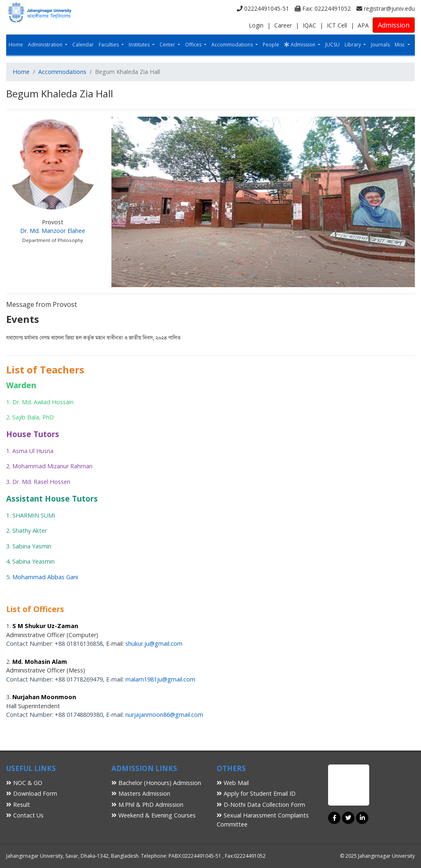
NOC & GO (24, 783)
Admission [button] (300, 45)
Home (16, 45)
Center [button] (168, 45)
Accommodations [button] (233, 45)
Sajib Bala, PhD (33, 417)
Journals (380, 45)
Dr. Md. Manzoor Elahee (53, 231)
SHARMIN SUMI (34, 515)
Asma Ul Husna (33, 451)
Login (256, 25)
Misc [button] (400, 45)
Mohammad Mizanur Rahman (52, 466)
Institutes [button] (140, 45)
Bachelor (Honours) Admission (156, 783)
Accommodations (62, 72)
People (271, 45)
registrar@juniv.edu (386, 8)
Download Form (32, 793)
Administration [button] (46, 45)
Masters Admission (141, 793)
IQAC (309, 25)
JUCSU (332, 45)
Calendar (83, 45)
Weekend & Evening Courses (154, 815)
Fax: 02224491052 (323, 8)
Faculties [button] (109, 45)
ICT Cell (337, 25)
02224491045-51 (263, 8)
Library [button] (353, 45)
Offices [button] (194, 45)
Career (283, 25)
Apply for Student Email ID (256, 793)
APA (363, 25)
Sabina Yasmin (32, 546)
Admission (394, 25)
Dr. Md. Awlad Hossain (43, 402)
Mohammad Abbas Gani (45, 577)
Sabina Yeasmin (34, 561)
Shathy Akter (30, 531)
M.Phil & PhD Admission (147, 805)
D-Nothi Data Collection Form (261, 805)
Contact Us (25, 815)
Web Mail (233, 783)
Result (18, 805)
